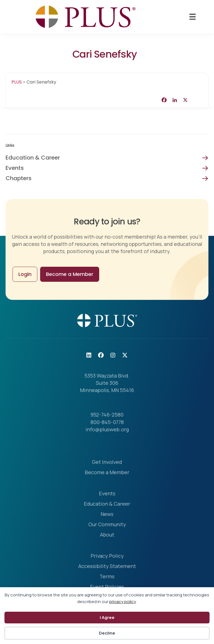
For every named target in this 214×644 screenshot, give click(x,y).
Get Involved (107, 462)
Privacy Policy (107, 556)
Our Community (107, 525)
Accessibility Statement (107, 566)
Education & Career (33, 158)
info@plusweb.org (107, 429)
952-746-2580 (107, 415)
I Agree (107, 617)
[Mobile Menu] (193, 17)
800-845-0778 (107, 422)
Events (15, 168)
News (107, 514)
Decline (107, 633)
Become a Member (107, 473)
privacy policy (123, 602)
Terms (107, 577)
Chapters (19, 178)
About (107, 535)
